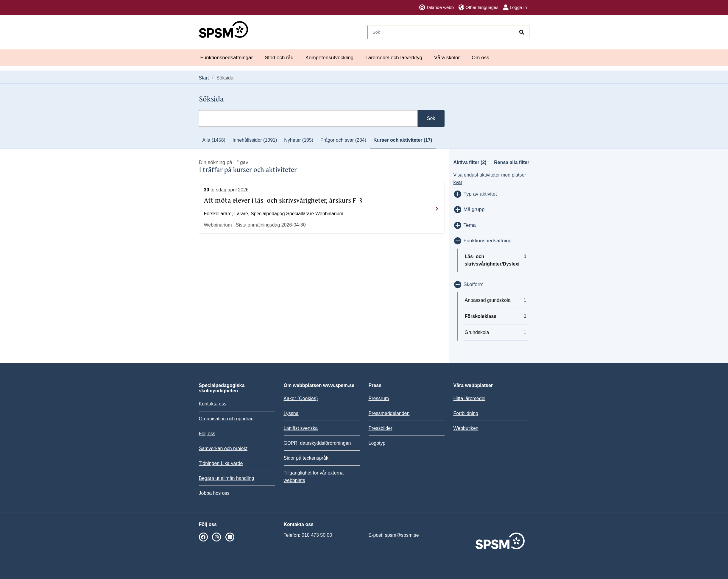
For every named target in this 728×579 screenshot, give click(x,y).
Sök (431, 118)
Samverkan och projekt (223, 448)
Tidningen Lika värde (221, 463)
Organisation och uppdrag (226, 419)
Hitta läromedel (470, 398)
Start (204, 78)
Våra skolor (447, 58)
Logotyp (377, 443)
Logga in (515, 7)
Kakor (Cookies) (301, 398)
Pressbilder (381, 428)
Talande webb (437, 7)
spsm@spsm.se (402, 535)
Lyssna (291, 413)
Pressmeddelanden (389, 413)
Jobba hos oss (214, 493)
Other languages (478, 7)
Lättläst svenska (301, 428)
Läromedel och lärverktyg (394, 58)
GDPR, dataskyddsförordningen (317, 443)
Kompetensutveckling (330, 58)
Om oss (480, 58)
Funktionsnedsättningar (227, 58)
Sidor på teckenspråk (306, 458)
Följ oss (207, 434)
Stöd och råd (279, 58)
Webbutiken (466, 428)
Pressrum (379, 398)
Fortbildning (466, 413)
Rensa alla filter (512, 162)
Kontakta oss (213, 404)
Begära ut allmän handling (227, 478)
